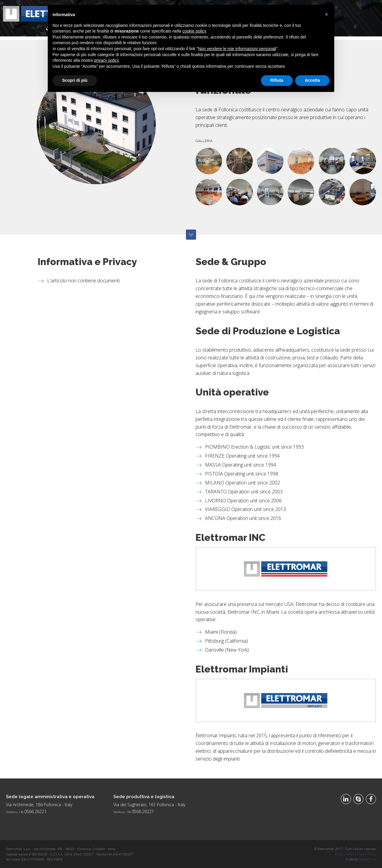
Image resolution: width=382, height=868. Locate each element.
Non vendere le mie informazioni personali (237, 49)
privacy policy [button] (106, 60)
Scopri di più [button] (75, 80)
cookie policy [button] (194, 31)
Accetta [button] (312, 80)
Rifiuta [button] (277, 80)
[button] (326, 14)
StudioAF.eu (367, 859)
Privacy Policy (344, 854)
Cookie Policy (367, 854)
